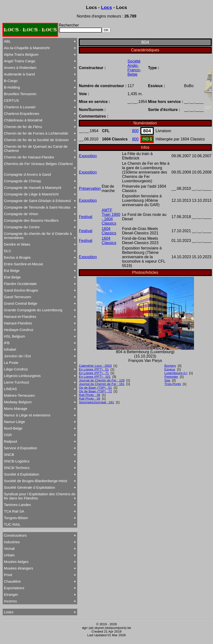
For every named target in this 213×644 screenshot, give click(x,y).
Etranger (11, 594)
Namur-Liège (15, 422)
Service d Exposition (20, 448)
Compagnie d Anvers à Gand (27, 174)
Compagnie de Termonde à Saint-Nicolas (37, 207)
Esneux (170, 369)
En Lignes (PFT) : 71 (94, 373)
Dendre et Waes (17, 244)
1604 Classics (109, 231)
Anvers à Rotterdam (20, 68)
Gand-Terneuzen (18, 297)
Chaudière (12, 581)
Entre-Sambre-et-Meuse (24, 264)
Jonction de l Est (17, 356)
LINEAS (10, 389)
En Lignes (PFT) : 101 (95, 377)
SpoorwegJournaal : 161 (97, 402)
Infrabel (10, 349)
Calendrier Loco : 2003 (95, 366)
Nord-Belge (13, 428)
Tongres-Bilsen (16, 518)
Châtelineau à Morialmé (23, 120)
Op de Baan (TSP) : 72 (96, 391)
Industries (12, 542)
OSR (8, 435)
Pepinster (171, 377)
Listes (9, 612)
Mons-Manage (16, 409)
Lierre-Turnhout (16, 382)
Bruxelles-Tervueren (20, 94)
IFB (7, 343)
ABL (7, 41)
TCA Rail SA (14, 511)
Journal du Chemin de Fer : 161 (102, 384)
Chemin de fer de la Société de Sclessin (36, 140)
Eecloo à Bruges (17, 257)
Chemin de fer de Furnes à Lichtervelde (36, 133)
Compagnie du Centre (22, 227)
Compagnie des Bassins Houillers (31, 220)
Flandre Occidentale (20, 284)
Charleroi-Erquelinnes (22, 114)
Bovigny (170, 366)
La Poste (11, 363)
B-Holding (12, 87)
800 (135, 131)
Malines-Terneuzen (19, 395)
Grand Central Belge (21, 303)
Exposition (88, 156)
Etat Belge (12, 277)
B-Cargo (11, 81)
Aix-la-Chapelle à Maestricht (27, 48)
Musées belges (16, 562)
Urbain (9, 555)
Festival (86, 217)
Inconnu (10, 601)
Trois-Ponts (173, 384)
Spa (167, 380)
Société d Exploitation (21, 474)
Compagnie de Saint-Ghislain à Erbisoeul (37, 201)
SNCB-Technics (17, 468)
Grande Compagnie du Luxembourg (33, 310)
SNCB (9, 455)
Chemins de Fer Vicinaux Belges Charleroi (38, 164)
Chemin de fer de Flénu (23, 127)
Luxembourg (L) (176, 373)
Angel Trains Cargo (19, 61)
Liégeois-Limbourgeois (22, 376)
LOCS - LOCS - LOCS (30, 30)
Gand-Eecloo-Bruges (21, 290)
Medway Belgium (18, 402)
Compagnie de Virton (21, 214)
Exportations (14, 588)
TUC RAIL (12, 524)
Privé (8, 575)
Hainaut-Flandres (18, 323)
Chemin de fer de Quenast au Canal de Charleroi (36, 148)
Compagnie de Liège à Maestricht (31, 194)
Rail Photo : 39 (90, 399)
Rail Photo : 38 (90, 395)
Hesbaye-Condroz (19, 330)
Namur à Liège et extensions (27, 415)
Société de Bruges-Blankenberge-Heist (35, 481)
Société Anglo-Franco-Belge (134, 68)
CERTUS (11, 100)
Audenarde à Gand (19, 74)
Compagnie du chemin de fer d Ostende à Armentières (38, 236)
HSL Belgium (15, 336)
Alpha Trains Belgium (21, 54)
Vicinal (9, 548)
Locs (107, 7)
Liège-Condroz (16, 369)
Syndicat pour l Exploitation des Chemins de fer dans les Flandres (40, 496)
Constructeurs (15, 535)
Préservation (90, 189)
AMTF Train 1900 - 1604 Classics (111, 217)
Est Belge (12, 271)
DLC (8, 251)
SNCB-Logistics (17, 461)
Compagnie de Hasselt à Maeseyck (33, 188)
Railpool (10, 441)
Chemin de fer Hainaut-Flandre (29, 157)
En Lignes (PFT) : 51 (94, 369)
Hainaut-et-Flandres (20, 317)
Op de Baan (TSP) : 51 (96, 388)
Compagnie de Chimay (23, 181)
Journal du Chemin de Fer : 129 (102, 380)
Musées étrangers (19, 568)
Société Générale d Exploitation (29, 487)
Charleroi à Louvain (20, 107)
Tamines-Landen (17, 505)
